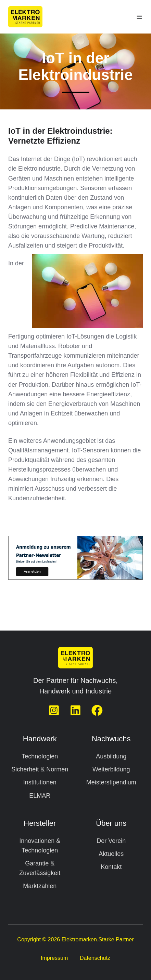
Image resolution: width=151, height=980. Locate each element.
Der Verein (111, 841)
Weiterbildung (111, 769)
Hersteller (40, 823)
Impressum (54, 958)
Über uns (111, 823)
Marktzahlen (40, 886)
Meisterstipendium (111, 782)
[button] (139, 17)
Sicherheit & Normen (40, 769)
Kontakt (111, 867)
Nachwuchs (111, 739)
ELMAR (40, 796)
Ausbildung (111, 756)
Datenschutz (95, 958)
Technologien (40, 756)
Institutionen (40, 782)
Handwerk (40, 739)
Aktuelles (111, 854)
